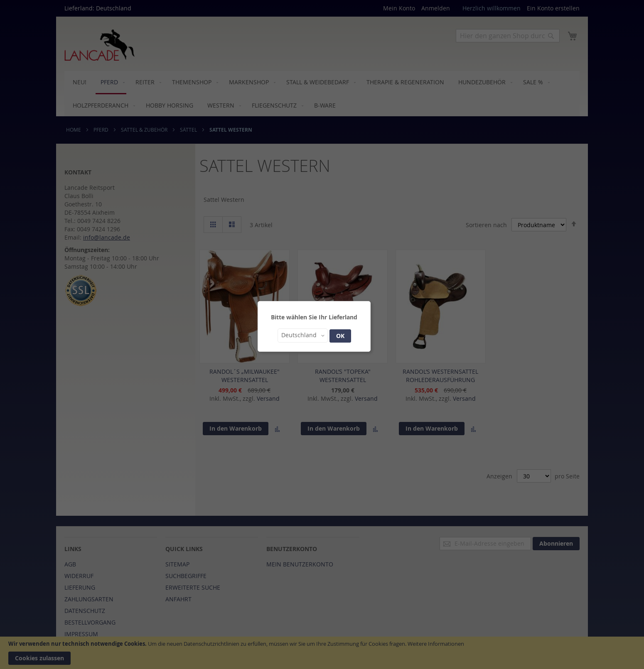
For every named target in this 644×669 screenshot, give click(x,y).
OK (340, 336)
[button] (303, 336)
